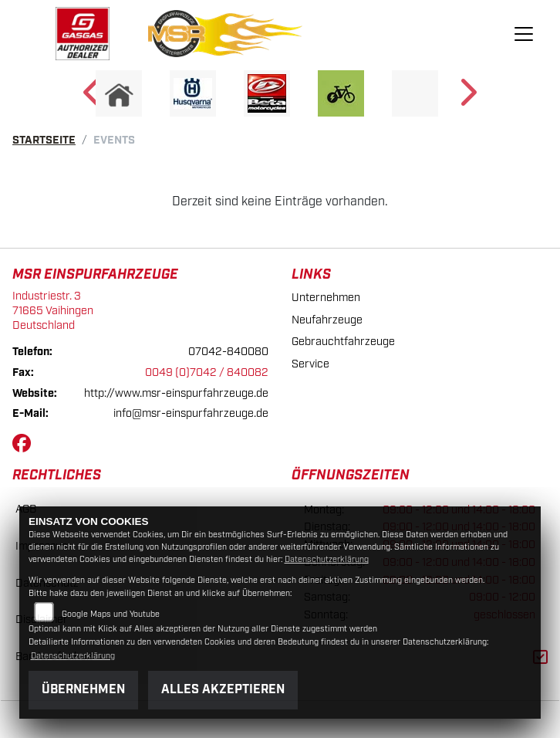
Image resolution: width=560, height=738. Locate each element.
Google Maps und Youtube (111, 614)
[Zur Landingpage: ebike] (341, 93)
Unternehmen (326, 298)
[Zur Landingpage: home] (119, 93)
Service (310, 364)
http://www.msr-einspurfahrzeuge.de (176, 393)
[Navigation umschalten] (525, 34)
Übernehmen (83, 690)
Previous (93, 97)
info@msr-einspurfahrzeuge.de (191, 413)
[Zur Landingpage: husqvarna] (193, 93)
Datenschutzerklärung (327, 560)
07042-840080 (228, 352)
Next (467, 97)
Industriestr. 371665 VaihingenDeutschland (53, 310)
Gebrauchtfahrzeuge (343, 342)
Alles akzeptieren (223, 690)
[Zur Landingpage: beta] (267, 93)
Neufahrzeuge (327, 320)
